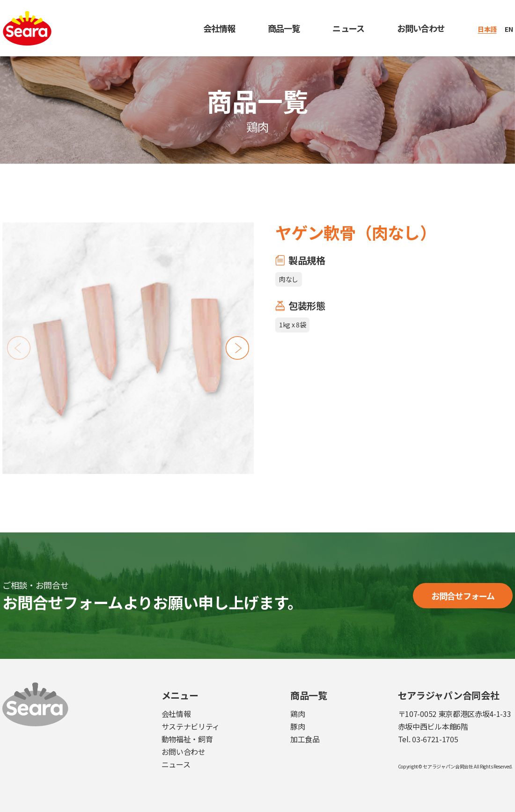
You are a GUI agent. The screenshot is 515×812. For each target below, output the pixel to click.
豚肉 (298, 726)
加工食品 (305, 739)
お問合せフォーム (463, 596)
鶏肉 (298, 714)
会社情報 (219, 28)
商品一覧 (284, 28)
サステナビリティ (191, 726)
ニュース (348, 28)
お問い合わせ (421, 28)
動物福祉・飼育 (187, 739)
